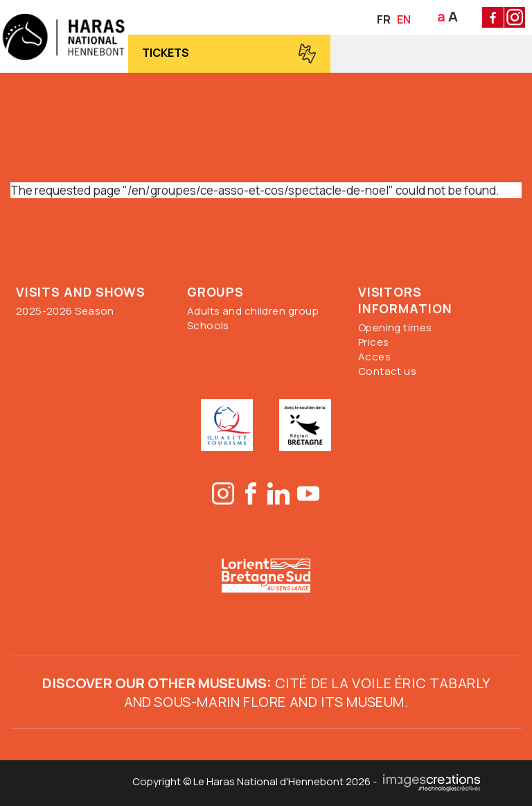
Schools (208, 325)
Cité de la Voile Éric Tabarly (381, 683)
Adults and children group (253, 311)
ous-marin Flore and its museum (284, 702)
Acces (374, 357)
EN (404, 19)
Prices (374, 342)
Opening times (395, 327)
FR (384, 19)
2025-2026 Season (65, 311)
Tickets (166, 53)
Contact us (388, 371)
